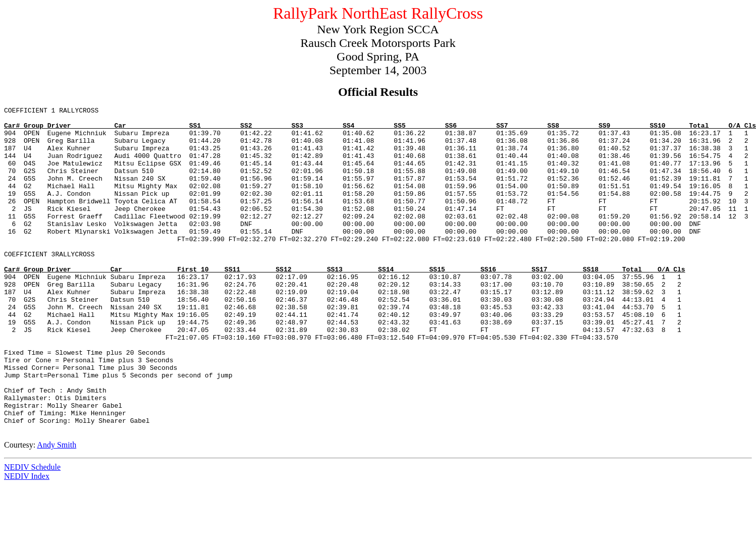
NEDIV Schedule (32, 532)
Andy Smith (57, 510)
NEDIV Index (27, 541)
